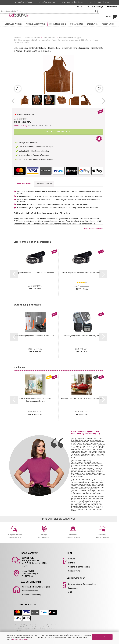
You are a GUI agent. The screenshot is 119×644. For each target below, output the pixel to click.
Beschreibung (24, 184)
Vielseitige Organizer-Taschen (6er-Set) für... (82, 336)
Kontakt (71, 563)
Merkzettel (112, 7)
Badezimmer (92, 25)
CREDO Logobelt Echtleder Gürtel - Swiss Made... (82, 273)
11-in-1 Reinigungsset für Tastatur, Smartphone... (35, 336)
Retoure (72, 559)
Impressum (73, 588)
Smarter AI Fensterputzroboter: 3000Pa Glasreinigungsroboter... (35, 400)
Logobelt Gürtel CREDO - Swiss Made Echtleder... (35, 273)
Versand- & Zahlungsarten (79, 567)
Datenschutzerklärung (20, 639)
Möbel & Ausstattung (36, 25)
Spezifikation (44, 184)
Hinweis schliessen (102, 637)
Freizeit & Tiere (108, 25)
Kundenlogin (98, 7)
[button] (13, 101)
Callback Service (75, 571)
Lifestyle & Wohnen (13, 25)
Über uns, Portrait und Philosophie (36, 587)
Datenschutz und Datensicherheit (82, 584)
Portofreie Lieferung (25, 2)
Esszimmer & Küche (58, 25)
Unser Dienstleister (30, 591)
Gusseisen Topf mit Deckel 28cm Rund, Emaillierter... (82, 398)
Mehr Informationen (93, 228)
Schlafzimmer (77, 25)
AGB (70, 592)
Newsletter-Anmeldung (32, 595)
